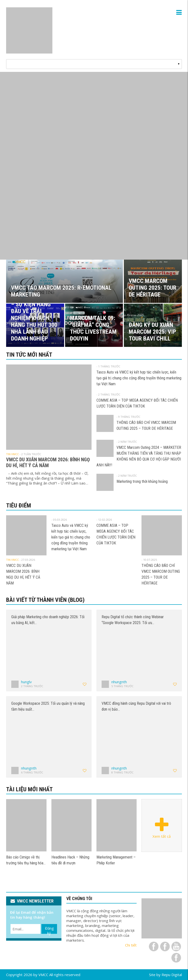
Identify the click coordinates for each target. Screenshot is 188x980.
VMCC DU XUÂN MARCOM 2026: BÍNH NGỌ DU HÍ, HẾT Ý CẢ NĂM (48, 462)
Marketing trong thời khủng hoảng (142, 481)
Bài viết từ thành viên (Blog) (45, 600)
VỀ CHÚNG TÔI (79, 898)
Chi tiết (131, 945)
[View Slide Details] (94, 166)
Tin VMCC (12, 454)
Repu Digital (172, 975)
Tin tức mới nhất (29, 355)
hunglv (26, 682)
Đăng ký (49, 930)
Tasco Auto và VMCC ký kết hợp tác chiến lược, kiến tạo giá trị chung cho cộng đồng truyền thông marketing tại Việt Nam (139, 378)
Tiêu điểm (19, 506)
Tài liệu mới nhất (29, 789)
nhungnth (119, 682)
